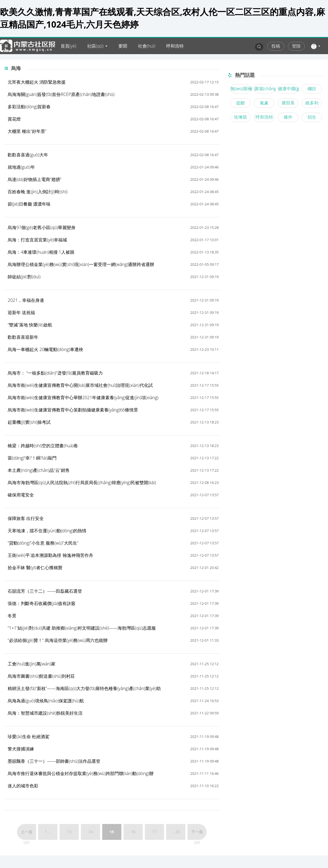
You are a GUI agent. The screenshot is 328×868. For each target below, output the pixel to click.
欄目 (312, 89)
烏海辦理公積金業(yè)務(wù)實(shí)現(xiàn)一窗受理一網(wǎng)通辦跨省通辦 (81, 264)
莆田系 (288, 103)
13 (69, 832)
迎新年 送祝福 (21, 312)
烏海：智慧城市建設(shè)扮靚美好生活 (45, 713)
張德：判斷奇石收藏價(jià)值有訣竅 (42, 603)
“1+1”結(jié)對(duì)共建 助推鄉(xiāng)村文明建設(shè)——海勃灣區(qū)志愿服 (82, 628)
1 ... (48, 832)
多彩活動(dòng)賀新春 (29, 107)
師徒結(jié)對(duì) (24, 277)
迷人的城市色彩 (23, 786)
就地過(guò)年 (21, 167)
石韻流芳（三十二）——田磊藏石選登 (45, 591)
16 (133, 832)
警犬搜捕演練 (21, 749)
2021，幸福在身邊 (26, 300)
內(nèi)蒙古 (71, 62)
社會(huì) (147, 46)
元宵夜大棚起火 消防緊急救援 (37, 82)
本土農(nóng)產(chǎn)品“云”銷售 (39, 470)
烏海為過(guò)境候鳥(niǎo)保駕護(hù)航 (46, 701)
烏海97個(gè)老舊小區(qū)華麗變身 (42, 227)
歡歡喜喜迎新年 (23, 337)
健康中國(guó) (288, 89)
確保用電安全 (21, 495)
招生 (312, 117)
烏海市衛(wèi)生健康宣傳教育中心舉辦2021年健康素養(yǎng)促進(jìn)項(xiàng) (83, 398)
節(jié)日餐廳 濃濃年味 (29, 204)
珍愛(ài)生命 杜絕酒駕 (29, 737)
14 (90, 832)
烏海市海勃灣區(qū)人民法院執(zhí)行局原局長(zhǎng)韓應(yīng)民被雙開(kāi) (82, 483)
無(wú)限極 (241, 89)
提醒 (241, 103)
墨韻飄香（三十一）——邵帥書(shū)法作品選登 (54, 761)
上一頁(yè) (27, 835)
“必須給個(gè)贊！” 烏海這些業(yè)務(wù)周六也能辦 (58, 640)
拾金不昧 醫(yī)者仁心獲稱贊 (35, 568)
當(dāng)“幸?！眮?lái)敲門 (32, 458)
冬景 (12, 616)
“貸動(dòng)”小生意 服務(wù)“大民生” (43, 543)
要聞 (123, 46)
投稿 (276, 46)
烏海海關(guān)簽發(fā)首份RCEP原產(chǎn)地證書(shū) (61, 94)
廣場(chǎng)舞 (264, 89)
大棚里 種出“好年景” (27, 131)
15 (112, 832)
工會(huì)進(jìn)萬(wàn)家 (32, 664)
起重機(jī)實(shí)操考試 (29, 422)
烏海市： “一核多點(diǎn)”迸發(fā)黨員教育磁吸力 (55, 373)
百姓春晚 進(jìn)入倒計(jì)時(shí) (38, 192)
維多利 (312, 103)
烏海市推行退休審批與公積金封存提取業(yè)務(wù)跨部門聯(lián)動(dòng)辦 (81, 773)
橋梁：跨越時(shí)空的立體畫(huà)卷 (43, 446)
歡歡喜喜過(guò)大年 (28, 155)
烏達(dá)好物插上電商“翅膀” (34, 179)
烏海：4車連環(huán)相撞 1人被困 (41, 252)
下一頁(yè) (197, 835)
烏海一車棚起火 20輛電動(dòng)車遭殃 (45, 349)
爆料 (101, 62)
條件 (288, 117)
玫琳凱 (241, 117)
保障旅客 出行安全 (26, 518)
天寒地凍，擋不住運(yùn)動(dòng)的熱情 (47, 531)
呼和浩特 (175, 46)
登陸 (296, 46)
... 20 (176, 832)
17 (154, 832)
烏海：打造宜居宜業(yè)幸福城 (37, 240)
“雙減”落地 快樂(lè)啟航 (30, 325)
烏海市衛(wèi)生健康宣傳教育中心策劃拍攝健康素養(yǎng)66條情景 (73, 410)
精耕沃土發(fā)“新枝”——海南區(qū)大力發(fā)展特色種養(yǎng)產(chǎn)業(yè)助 (84, 688)
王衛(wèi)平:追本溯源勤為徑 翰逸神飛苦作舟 (50, 555)
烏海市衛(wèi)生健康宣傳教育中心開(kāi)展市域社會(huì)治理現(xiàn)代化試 (80, 385)
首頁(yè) (68, 46)
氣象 (264, 103)
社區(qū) (95, 46)
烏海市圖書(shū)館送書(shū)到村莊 (41, 676)
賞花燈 (14, 119)
